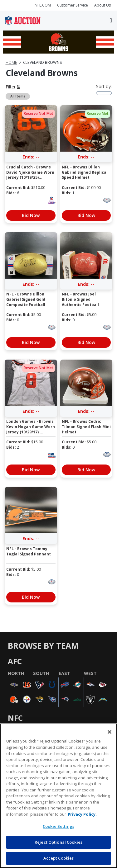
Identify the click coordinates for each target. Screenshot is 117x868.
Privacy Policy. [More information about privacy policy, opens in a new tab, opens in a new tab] (82, 814)
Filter (13, 87)
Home (11, 62)
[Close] (110, 732)
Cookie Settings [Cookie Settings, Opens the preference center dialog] (58, 826)
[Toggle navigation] (111, 20)
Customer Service (73, 5)
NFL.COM (43, 5)
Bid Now (31, 215)
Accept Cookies (59, 858)
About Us (102, 5)
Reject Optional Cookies (58, 842)
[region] (58, 796)
